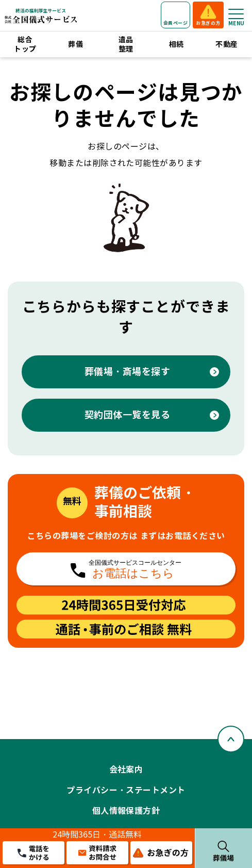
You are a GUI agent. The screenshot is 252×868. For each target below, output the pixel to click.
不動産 (226, 44)
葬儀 (75, 44)
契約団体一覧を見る (128, 415)
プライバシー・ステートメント (126, 790)
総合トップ (25, 44)
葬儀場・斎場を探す (128, 372)
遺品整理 (126, 44)
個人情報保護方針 (126, 811)
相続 (177, 44)
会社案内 (126, 770)
